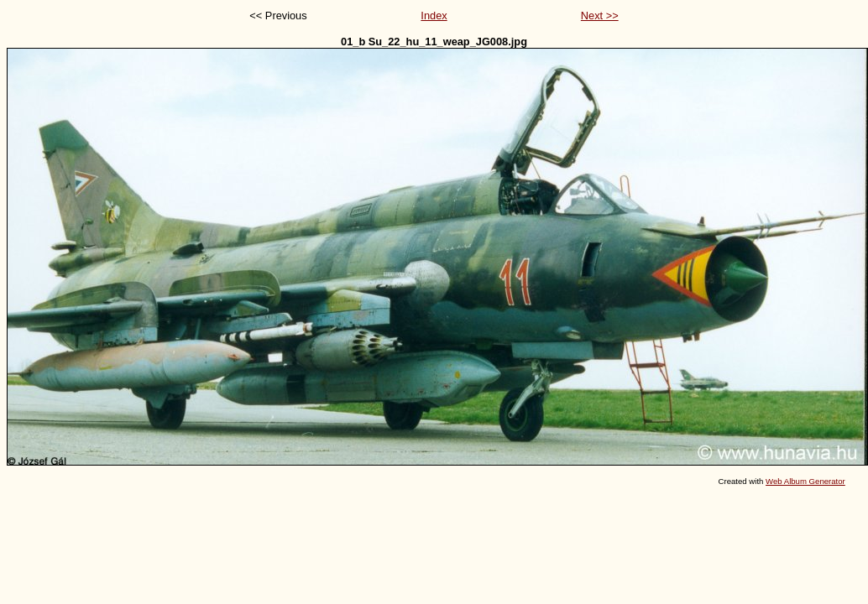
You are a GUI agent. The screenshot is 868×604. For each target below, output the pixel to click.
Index (434, 16)
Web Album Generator (805, 481)
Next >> (600, 16)
